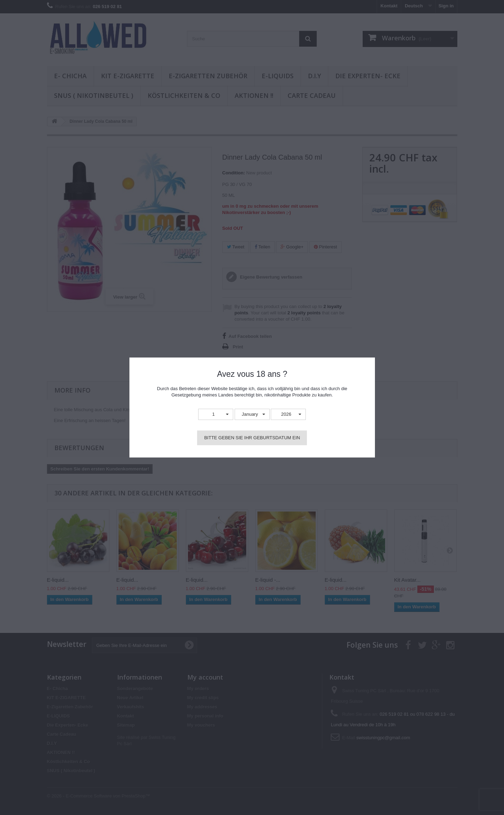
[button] (216, 415)
